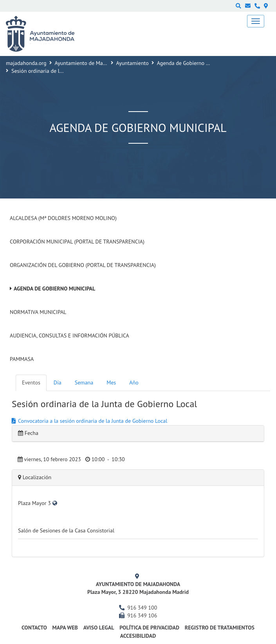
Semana (84, 382)
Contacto (34, 628)
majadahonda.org (26, 63)
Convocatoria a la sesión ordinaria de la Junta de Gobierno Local (93, 421)
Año (134, 382)
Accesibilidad (138, 636)
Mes (111, 382)
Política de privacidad (149, 628)
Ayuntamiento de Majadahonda (91, 63)
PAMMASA (22, 359)
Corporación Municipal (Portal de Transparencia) (77, 242)
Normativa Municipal (38, 312)
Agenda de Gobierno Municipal (193, 63)
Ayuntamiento (133, 63)
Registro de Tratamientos (220, 628)
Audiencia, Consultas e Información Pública (69, 336)
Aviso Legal (99, 628)
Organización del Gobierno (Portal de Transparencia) (83, 265)
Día (58, 382)
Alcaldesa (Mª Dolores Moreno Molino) (63, 218)
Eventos (31, 382)
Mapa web (65, 628)
